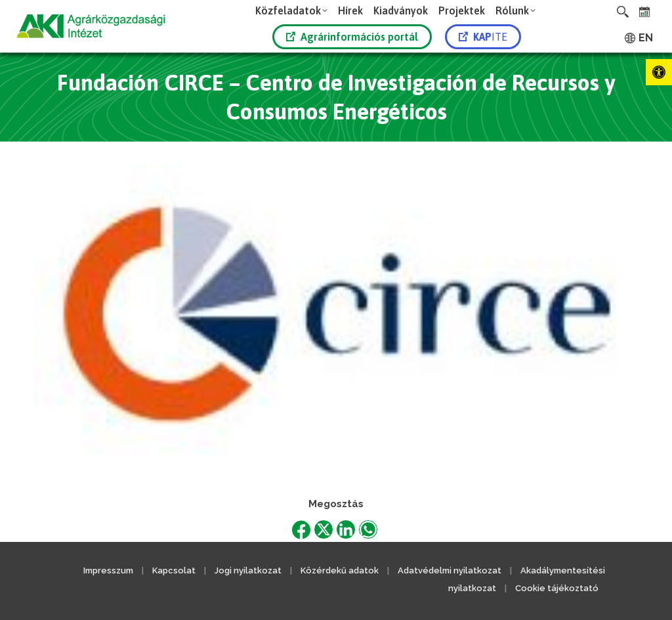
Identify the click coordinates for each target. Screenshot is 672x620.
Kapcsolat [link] (174, 570)
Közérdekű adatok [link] (340, 570)
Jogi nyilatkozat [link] (248, 570)
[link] (659, 72)
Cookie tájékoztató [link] (557, 588)
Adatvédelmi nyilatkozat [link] (450, 570)
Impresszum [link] (108, 570)
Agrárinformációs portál (352, 37)
